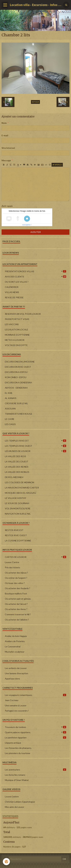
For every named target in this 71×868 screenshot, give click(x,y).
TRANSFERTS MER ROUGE (19, 414)
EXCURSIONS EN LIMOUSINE (20, 362)
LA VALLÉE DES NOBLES (17, 472)
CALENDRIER (12, 287)
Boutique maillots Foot (16, 593)
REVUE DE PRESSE (14, 297)
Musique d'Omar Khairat (17, 780)
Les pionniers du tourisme (18, 753)
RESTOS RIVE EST (14, 530)
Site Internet (8, 148)
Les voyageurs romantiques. (35, 695)
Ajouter (36, 232)
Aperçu (57, 165)
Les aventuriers (35, 770)
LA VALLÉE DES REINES (17, 467)
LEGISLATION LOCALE (16, 330)
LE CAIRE (10, 419)
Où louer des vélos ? (15, 583)
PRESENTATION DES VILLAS (35, 271)
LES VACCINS (12, 324)
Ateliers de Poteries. (15, 641)
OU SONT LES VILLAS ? (17, 282)
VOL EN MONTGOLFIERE (18, 508)
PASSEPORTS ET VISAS (17, 319)
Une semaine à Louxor (16, 705)
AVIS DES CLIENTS (35, 277)
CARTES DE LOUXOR (35, 557)
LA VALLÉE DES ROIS (15, 456)
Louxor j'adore (12, 796)
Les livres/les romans (15, 775)
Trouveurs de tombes (35, 727)
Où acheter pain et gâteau (18, 599)
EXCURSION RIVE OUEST (18, 367)
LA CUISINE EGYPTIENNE (18, 541)
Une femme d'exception (16, 673)
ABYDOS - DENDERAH (16, 388)
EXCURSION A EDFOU (16, 372)
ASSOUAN (10, 409)
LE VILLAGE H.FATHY (16, 498)
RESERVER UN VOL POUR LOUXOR (23, 314)
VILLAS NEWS (12, 292)
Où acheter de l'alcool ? (16, 604)
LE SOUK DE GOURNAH (17, 503)
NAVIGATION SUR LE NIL (18, 514)
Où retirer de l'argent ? (16, 578)
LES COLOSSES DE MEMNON (19, 482)
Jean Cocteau (12, 700)
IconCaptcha (26, 225)
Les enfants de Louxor (16, 668)
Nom (4, 123)
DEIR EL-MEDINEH (14, 477)
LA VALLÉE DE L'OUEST (17, 462)
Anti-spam (7, 206)
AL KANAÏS (11, 398)
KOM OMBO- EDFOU (16, 377)
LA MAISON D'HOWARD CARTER (22, 488)
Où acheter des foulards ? (18, 588)
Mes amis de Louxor (15, 807)
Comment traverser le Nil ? (18, 614)
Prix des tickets (12, 567)
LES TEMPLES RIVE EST (35, 441)
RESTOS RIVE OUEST (16, 535)
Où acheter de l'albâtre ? (17, 620)
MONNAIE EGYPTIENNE (17, 335)
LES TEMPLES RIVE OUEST (35, 446)
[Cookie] (6, 862)
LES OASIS (10, 424)
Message (6, 160)
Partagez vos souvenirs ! (17, 711)
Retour (35, 102)
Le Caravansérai (13, 646)
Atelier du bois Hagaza (16, 636)
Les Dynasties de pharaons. (18, 748)
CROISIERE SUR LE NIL (16, 403)
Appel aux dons (12, 679)
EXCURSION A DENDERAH (18, 382)
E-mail (5, 135)
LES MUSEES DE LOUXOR (35, 451)
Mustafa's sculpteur (15, 652)
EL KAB (9, 393)
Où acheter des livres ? (16, 609)
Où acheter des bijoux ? (16, 573)
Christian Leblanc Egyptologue (20, 802)
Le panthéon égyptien (35, 738)
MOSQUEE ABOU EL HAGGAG (20, 493)
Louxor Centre (12, 562)
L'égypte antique (13, 743)
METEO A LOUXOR (15, 340)
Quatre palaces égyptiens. (35, 732)
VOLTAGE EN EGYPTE (16, 345)
